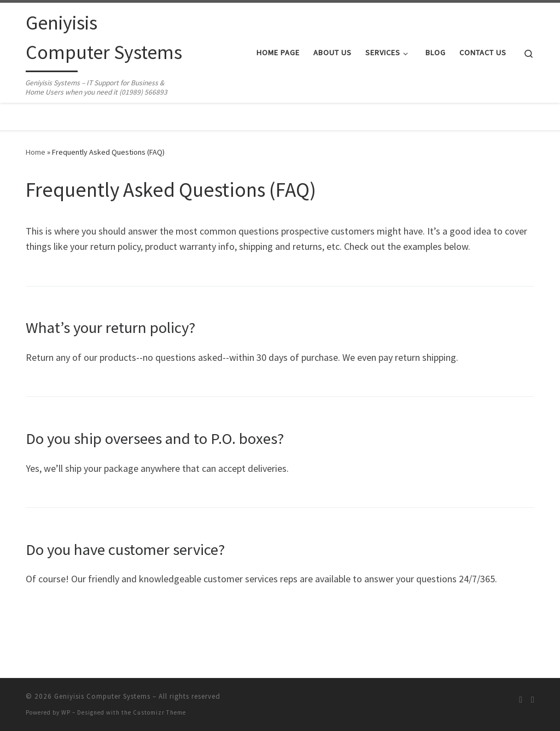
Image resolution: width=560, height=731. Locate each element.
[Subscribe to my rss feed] (521, 700)
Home (36, 152)
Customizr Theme (159, 712)
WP (66, 712)
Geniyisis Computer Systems (102, 696)
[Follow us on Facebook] (533, 700)
